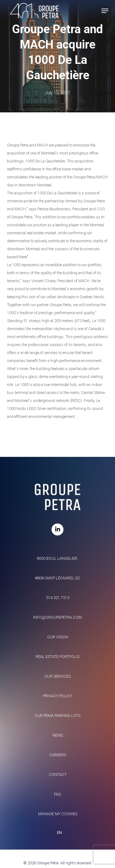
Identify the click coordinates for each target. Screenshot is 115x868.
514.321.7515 (58, 598)
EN (59, 833)
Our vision (58, 637)
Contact (58, 775)
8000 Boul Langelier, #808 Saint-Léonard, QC (58, 568)
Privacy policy (57, 696)
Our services (57, 676)
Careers (58, 755)
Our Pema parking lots (57, 716)
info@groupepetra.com (57, 617)
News (58, 735)
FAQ (57, 794)
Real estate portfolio (58, 657)
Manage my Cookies (58, 814)
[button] (105, 11)
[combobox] (58, 833)
